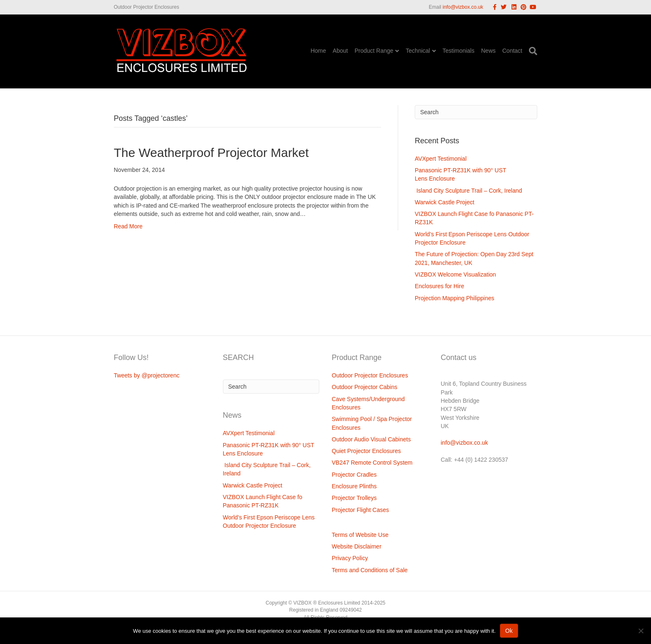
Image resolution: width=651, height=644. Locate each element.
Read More (128, 226)
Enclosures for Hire (439, 286)
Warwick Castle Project (444, 202)
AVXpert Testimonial (441, 159)
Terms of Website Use (360, 535)
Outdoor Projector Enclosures (370, 375)
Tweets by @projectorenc (147, 375)
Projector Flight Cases (360, 510)
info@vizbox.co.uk (463, 7)
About (340, 51)
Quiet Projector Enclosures (366, 451)
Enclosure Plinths (354, 486)
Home (318, 51)
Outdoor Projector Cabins (365, 387)
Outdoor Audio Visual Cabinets (371, 439)
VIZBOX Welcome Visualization (455, 274)
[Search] (531, 51)
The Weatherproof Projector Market (211, 153)
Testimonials (459, 51)
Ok (509, 631)
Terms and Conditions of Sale (370, 570)
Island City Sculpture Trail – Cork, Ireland (468, 191)
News (488, 51)
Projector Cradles (354, 475)
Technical (418, 51)
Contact (512, 51)
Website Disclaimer (357, 546)
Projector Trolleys (354, 498)
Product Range (374, 51)
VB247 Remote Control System (372, 463)
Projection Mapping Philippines (454, 298)
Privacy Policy (350, 558)
